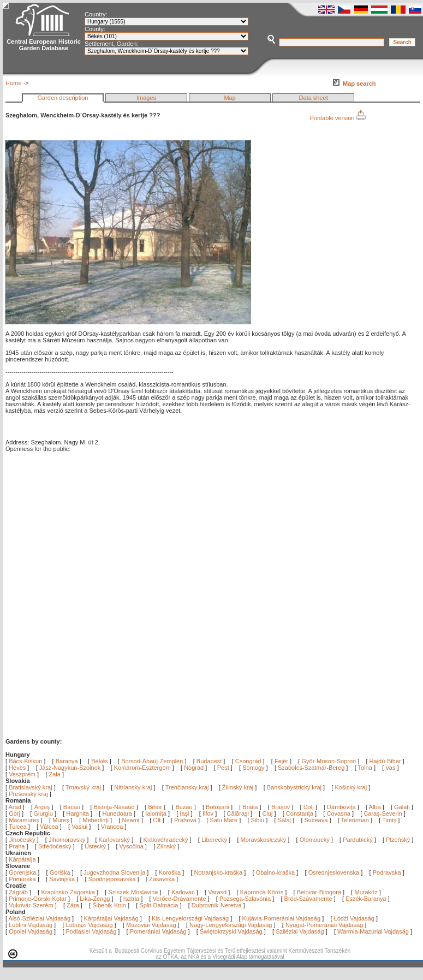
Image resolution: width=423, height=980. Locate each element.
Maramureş (25, 820)
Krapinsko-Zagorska (68, 892)
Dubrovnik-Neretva (217, 905)
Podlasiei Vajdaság (91, 931)
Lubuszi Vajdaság (90, 925)
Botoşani (218, 807)
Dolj (309, 807)
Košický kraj (351, 787)
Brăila (251, 807)
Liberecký (214, 840)
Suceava (317, 820)
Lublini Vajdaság (31, 925)
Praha (17, 846)
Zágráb (19, 892)
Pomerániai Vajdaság (158, 931)
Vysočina (132, 846)
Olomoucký (315, 840)
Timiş (390, 820)
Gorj (15, 813)
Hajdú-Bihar (385, 761)
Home (13, 83)
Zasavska (162, 879)
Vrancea (113, 827)
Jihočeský (22, 840)
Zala (55, 774)
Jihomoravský (67, 840)
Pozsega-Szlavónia (245, 899)
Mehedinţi (96, 820)
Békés (100, 761)
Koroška (170, 872)
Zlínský (166, 846)
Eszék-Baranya (366, 899)
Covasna (339, 813)
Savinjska (62, 879)
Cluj (268, 813)
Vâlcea (50, 827)
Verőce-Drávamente (180, 899)
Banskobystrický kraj (294, 787)
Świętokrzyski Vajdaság (231, 931)
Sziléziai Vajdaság (300, 931)
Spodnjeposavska (112, 879)
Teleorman (356, 820)
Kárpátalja (22, 859)
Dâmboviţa (342, 807)
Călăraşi (239, 813)
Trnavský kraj (84, 787)
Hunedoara (118, 813)
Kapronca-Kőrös (262, 892)
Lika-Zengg (95, 899)
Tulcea (19, 827)
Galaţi (403, 807)
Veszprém (22, 774)
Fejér (281, 761)
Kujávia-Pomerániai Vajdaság (282, 918)
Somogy (253, 768)
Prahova (186, 820)
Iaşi (185, 813)
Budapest (209, 761)
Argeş (43, 807)
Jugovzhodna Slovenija (114, 872)
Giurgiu (44, 813)
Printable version (338, 118)
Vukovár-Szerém (31, 905)
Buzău (184, 807)
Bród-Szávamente (308, 899)
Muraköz (366, 892)
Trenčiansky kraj (187, 787)
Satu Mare (224, 820)
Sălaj (285, 820)
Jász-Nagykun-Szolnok (70, 768)
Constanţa (300, 813)
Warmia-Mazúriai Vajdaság (373, 931)
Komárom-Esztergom (142, 768)
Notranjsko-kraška (219, 872)
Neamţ (131, 820)
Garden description (63, 98)
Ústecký (95, 846)
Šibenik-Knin (109, 905)
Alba (376, 807)
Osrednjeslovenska (334, 872)
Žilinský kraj (239, 787)
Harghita (78, 813)
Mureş (62, 820)
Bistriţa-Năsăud (115, 807)
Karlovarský (114, 840)
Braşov (281, 807)
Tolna (365, 768)
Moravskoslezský (264, 840)
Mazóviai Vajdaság (151, 925)
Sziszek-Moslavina (133, 892)
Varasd (217, 892)
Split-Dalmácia (159, 905)
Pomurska (23, 879)
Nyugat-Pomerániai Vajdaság (324, 925)
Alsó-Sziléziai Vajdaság (40, 918)
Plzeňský (398, 840)
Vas (390, 768)
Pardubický (358, 840)
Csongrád (248, 761)
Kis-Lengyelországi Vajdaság (190, 918)
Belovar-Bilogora (319, 892)
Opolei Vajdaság (31, 931)
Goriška (60, 872)
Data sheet (314, 98)
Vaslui (80, 827)
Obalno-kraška (276, 872)
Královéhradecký (166, 840)
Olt (157, 820)
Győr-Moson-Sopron (329, 761)
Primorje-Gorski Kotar (38, 899)
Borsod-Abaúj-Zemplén (152, 761)
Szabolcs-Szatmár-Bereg (311, 768)
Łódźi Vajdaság (354, 918)
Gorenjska (22, 872)
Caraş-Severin (383, 813)
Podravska (387, 872)
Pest (223, 768)
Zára (73, 905)
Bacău (73, 807)
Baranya (67, 761)
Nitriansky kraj (133, 787)
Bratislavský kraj (30, 787)
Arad (16, 807)
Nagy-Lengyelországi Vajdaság (231, 925)
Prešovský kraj (28, 794)
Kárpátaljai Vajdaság (111, 918)
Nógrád (194, 768)
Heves (17, 768)
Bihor (156, 807)
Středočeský (55, 846)
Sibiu (259, 820)
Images (146, 98)
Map (230, 98)
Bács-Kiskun (25, 761)
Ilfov (209, 813)
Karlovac (183, 892)
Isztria (131, 899)
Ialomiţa (157, 813)
